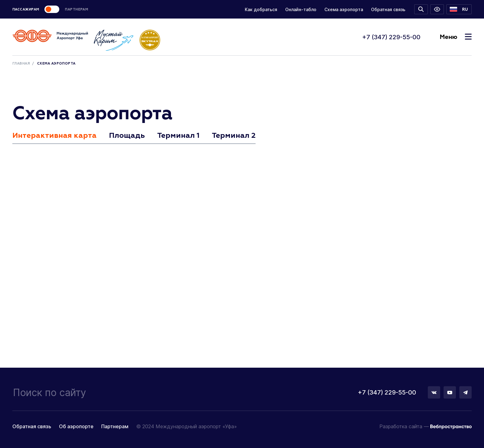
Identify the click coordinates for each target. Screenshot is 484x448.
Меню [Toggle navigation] (456, 37)
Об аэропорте (76, 426)
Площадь (127, 136)
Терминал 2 (234, 136)
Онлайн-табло (301, 9)
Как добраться (261, 9)
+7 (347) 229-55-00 (391, 37)
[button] (459, 9)
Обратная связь (388, 9)
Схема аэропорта (344, 9)
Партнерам (115, 426)
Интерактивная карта (54, 136)
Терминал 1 (178, 136)
